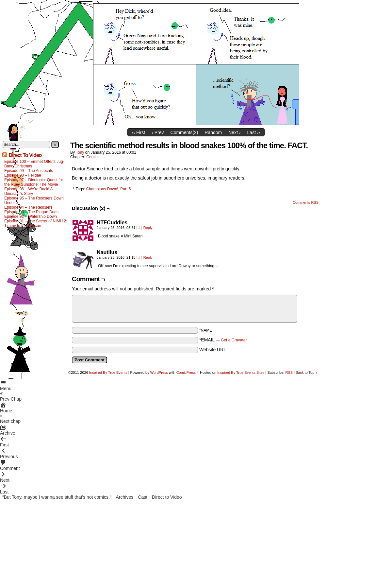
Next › (234, 132)
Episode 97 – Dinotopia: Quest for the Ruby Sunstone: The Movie (34, 182)
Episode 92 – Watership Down (31, 216)
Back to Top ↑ (306, 372)
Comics (93, 157)
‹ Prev (158, 132)
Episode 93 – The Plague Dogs (31, 212)
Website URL (213, 350)
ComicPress (186, 372)
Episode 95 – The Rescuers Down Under (34, 200)
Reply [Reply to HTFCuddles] (148, 228)
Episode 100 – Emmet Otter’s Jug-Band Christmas (34, 164)
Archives (125, 497)
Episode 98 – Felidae (23, 175)
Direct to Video (167, 497)
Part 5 (125, 189)
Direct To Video (25, 155)
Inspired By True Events (108, 372)
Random (213, 132)
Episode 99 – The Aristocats (29, 171)
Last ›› (254, 132)
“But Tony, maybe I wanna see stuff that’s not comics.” (57, 497)
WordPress (159, 372)
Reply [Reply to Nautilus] (148, 257)
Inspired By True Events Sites (241, 372)
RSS (289, 372)
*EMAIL (223, 340)
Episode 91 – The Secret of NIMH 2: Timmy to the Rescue (36, 223)
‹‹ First (139, 132)
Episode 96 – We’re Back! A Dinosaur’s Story (28, 191)
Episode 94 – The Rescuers (28, 207)
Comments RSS (306, 202)
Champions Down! (102, 189)
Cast (143, 497)
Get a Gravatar (234, 340)
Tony (80, 152)
